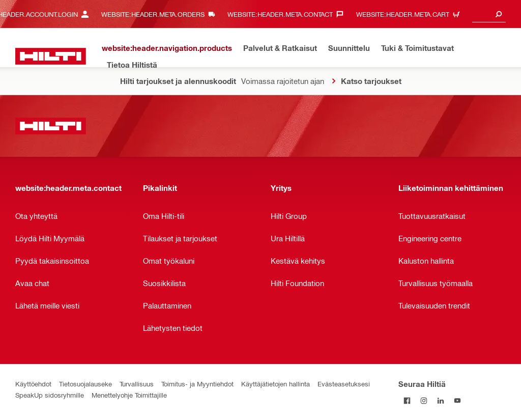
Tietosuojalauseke (85, 384)
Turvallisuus (137, 384)
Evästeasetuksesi (344, 384)
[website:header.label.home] (51, 56)
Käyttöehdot (33, 384)
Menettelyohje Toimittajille (129, 395)
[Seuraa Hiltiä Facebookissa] (407, 400)
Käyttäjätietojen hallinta (276, 384)
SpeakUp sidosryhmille (50, 395)
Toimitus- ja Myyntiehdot (197, 384)
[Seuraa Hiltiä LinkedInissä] (440, 400)
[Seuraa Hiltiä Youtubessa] (457, 400)
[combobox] (489, 14)
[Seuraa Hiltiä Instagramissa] (424, 400)
